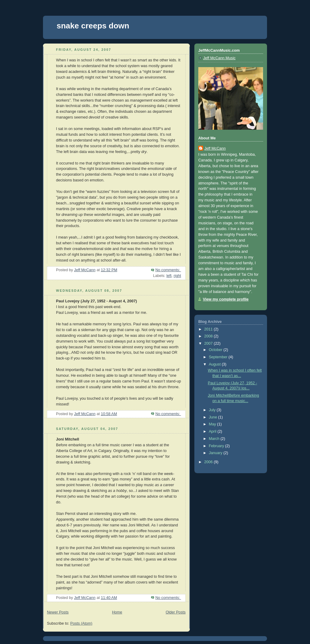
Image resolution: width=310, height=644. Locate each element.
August (215, 364)
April (213, 431)
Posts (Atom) (81, 623)
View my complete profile (226, 299)
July (213, 410)
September (219, 357)
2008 (209, 336)
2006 (209, 462)
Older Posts (176, 612)
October (216, 350)
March (215, 439)
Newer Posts (58, 612)
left (169, 276)
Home (117, 612)
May (213, 424)
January (216, 453)
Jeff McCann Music (219, 58)
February (217, 446)
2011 (209, 329)
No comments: (168, 270)
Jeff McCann (215, 148)
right (177, 276)
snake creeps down (93, 26)
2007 (209, 343)
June (214, 417)
